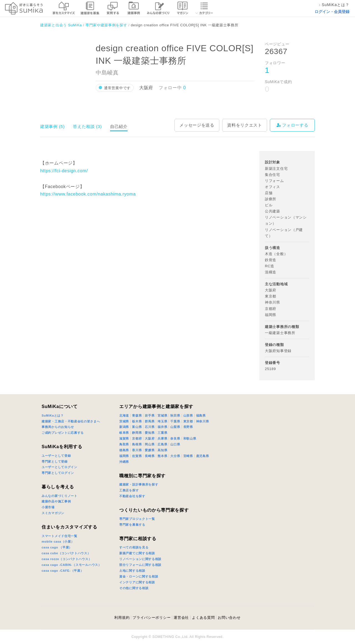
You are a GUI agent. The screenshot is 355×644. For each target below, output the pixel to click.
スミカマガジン (53, 513)
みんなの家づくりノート (59, 496)
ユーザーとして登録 (56, 456)
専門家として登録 (55, 461)
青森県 (137, 415)
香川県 (137, 450)
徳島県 (124, 450)
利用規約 (122, 618)
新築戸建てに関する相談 (137, 553)
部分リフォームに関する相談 (140, 565)
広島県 (162, 444)
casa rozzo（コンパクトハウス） (67, 559)
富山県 (137, 427)
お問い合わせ (229, 618)
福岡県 (124, 456)
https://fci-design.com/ (64, 171)
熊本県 (162, 456)
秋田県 (175, 415)
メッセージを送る (197, 125)
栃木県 (137, 421)
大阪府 (150, 438)
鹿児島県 (203, 456)
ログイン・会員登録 (332, 12)
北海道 (124, 415)
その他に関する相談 (134, 588)
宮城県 (162, 415)
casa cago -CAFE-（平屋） (63, 571)
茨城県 (124, 421)
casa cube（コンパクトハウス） (66, 553)
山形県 (188, 415)
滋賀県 (124, 438)
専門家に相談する (138, 539)
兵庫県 (162, 438)
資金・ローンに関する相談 (139, 576)
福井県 (162, 427)
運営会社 (181, 618)
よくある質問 (203, 618)
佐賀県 (137, 456)
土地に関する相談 (132, 571)
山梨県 (175, 427)
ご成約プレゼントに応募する (63, 433)
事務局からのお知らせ (58, 427)
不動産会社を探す (132, 496)
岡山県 (150, 444)
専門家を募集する (132, 525)
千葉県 (175, 421)
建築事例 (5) (52, 126)
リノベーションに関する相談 (140, 559)
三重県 (162, 433)
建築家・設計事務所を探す (139, 484)
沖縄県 (124, 462)
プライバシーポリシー (152, 618)
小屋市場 (48, 507)
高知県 (162, 450)
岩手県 (150, 415)
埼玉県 (162, 421)
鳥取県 (124, 444)
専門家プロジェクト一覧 (137, 519)
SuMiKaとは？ (53, 415)
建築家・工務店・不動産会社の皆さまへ (71, 421)
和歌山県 (190, 438)
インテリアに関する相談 (137, 582)
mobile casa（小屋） (58, 542)
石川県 (150, 427)
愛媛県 (150, 450)
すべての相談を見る (134, 547)
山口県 (175, 444)
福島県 (201, 415)
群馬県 (150, 421)
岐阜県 (124, 433)
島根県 (137, 444)
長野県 (188, 427)
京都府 (137, 438)
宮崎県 (188, 456)
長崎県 (150, 456)
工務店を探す (129, 490)
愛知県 (150, 433)
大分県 (175, 456)
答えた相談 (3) (87, 126)
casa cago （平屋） (57, 547)
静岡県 (137, 433)
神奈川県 (203, 421)
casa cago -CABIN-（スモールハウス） (72, 565)
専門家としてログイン (58, 473)
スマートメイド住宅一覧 (59, 536)
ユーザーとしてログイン (59, 467)
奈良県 (175, 438)
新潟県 (124, 427)
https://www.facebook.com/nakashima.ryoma (88, 194)
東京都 (188, 421)
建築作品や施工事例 (56, 501)
